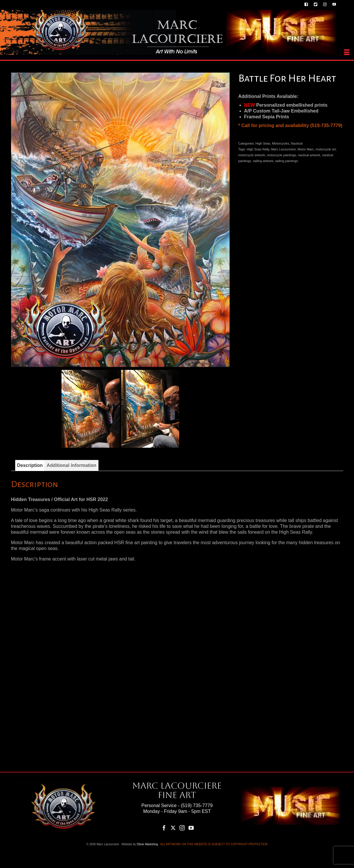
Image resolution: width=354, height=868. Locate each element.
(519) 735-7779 (197, 805)
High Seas (263, 143)
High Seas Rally (258, 149)
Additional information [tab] (72, 465)
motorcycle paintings (281, 155)
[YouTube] (191, 828)
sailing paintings (286, 161)
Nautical (297, 143)
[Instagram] (182, 828)
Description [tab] (30, 465)
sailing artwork (263, 161)
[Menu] (347, 52)
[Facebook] (164, 828)
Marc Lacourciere (283, 149)
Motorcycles (281, 143)
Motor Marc (306, 149)
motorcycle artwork (252, 155)
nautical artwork (309, 155)
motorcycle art (326, 149)
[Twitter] (173, 828)
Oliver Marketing (147, 844)
